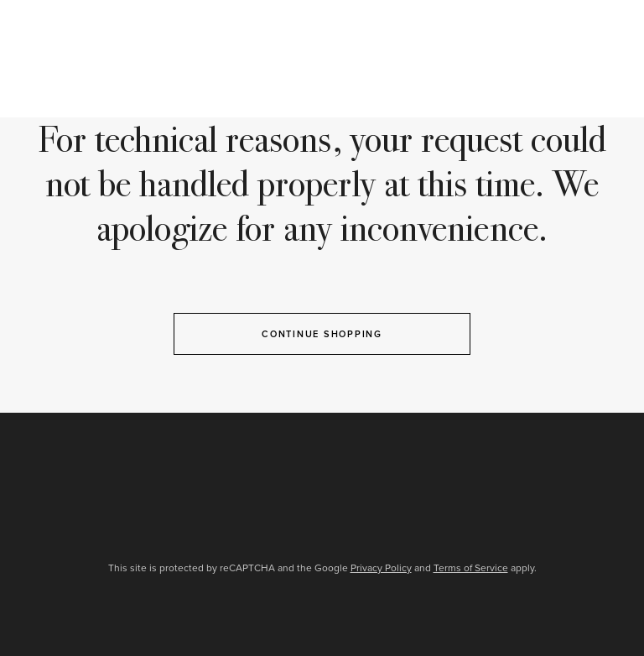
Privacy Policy (381, 568)
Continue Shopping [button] (322, 334)
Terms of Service (471, 568)
